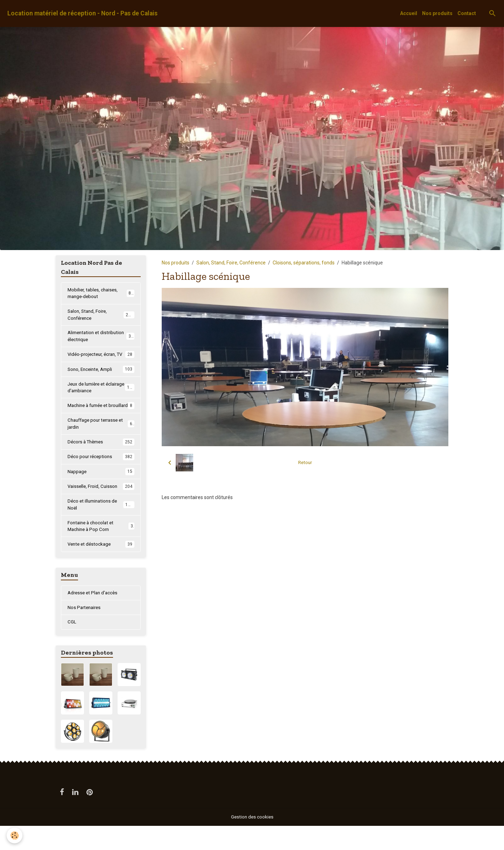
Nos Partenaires (85, 631)
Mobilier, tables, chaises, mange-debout (101, 294)
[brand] (82, 13)
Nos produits (437, 13)
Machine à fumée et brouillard (101, 421)
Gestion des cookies (252, 841)
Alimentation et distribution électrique (101, 338)
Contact (467, 13)
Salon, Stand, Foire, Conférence (231, 263)
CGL (72, 646)
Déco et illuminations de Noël (101, 526)
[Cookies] (15, 835)
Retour (305, 463)
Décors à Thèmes (101, 462)
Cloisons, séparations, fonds (304, 263)
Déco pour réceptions (101, 477)
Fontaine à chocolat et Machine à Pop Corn (101, 548)
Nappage (101, 492)
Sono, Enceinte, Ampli (101, 380)
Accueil (409, 13)
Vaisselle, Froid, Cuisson (101, 507)
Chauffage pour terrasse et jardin (101, 443)
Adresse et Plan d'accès (94, 616)
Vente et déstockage (101, 567)
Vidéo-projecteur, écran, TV (101, 361)
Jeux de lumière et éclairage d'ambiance (101, 398)
